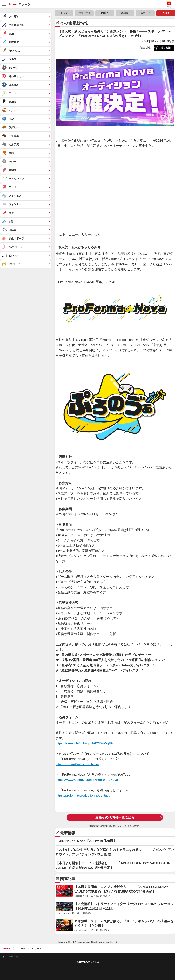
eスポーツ (36, 949)
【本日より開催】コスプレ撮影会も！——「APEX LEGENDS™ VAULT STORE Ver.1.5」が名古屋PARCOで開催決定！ (114, 865)
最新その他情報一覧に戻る (115, 817)
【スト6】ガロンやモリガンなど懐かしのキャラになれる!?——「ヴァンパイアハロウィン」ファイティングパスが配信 (115, 852)
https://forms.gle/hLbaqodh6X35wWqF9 (84, 743)
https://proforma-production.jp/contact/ (83, 795)
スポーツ (21, 949)
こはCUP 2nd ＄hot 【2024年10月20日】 (86, 841)
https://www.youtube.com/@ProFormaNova (87, 780)
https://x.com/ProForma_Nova (77, 764)
